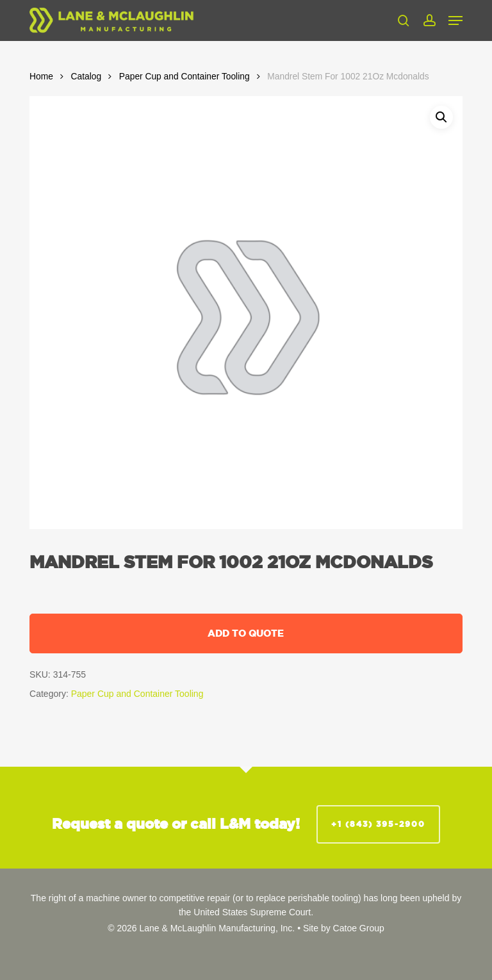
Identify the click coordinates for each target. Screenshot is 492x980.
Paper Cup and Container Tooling (184, 77)
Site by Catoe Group (344, 928)
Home (41, 77)
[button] (455, 20)
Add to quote (246, 633)
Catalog (86, 77)
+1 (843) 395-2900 (378, 824)
